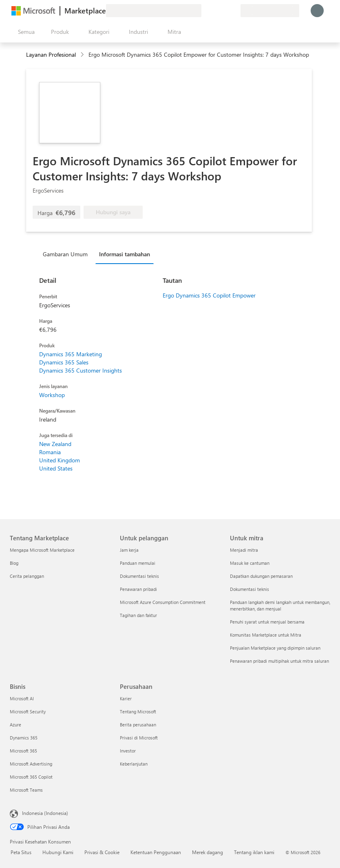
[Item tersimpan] (224, 11)
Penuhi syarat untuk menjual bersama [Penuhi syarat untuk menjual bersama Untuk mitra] (267, 622)
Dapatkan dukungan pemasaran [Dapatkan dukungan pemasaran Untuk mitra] (261, 576)
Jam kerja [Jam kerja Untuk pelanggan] (129, 550)
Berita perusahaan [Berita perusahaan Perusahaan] (138, 725)
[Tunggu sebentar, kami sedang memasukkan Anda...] (317, 11)
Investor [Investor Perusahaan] (128, 751)
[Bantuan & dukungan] (214, 11)
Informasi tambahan (125, 254)
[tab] (67, 254)
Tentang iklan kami (254, 852)
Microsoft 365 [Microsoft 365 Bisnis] (23, 751)
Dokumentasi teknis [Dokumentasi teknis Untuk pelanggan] (139, 576)
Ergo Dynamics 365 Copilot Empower (209, 295)
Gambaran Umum (65, 254)
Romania (50, 452)
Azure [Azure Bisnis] (15, 725)
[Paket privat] (234, 11)
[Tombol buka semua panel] (25, 32)
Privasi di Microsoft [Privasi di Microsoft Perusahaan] (139, 738)
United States (56, 468)
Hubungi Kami (58, 852)
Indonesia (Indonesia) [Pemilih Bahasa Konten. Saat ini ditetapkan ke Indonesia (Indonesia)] (45, 813)
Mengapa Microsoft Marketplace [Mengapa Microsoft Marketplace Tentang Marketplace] (42, 550)
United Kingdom (60, 460)
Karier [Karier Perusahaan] (126, 698)
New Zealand (55, 444)
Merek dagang (208, 852)
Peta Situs (21, 852)
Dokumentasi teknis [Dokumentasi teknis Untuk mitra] (249, 589)
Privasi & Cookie (102, 852)
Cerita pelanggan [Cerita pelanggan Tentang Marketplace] (27, 576)
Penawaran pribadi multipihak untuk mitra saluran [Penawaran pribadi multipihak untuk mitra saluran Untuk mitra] (279, 661)
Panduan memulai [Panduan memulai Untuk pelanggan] (138, 563)
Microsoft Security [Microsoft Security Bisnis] (28, 711)
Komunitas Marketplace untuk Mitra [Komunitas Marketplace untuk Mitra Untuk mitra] (266, 635)
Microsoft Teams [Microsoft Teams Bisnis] (26, 790)
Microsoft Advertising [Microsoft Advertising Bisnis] (31, 764)
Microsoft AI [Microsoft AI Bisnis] (22, 698)
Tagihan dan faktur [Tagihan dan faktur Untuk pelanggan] (138, 615)
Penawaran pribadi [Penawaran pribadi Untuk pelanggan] (138, 589)
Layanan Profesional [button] (51, 54)
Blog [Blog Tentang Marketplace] (14, 563)
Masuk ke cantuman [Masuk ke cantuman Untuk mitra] (250, 563)
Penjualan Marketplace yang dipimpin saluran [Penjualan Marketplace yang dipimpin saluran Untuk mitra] (275, 648)
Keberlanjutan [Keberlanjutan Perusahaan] (134, 764)
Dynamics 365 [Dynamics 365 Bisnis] (24, 738)
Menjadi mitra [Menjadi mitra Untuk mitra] (244, 550)
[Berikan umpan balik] (205, 11)
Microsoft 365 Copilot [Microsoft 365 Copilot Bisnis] (31, 777)
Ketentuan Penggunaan (156, 852)
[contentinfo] (83, 55)
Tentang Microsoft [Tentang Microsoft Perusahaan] (138, 711)
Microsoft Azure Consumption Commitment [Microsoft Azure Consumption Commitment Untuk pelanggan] (163, 602)
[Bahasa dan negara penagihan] (270, 11)
